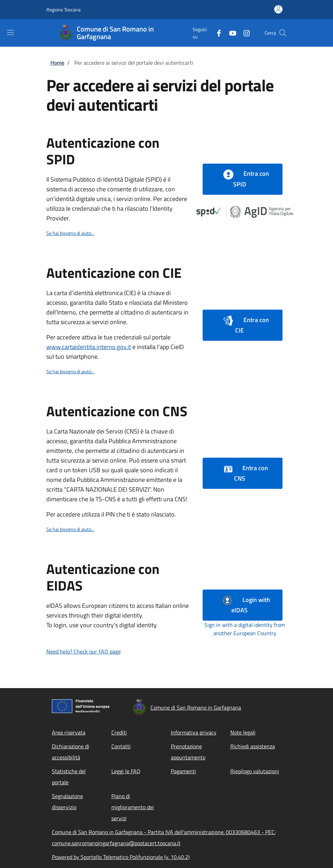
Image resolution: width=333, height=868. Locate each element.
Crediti (119, 732)
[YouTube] (230, 33)
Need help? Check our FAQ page (84, 651)
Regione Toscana (63, 10)
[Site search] (283, 33)
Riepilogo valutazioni (255, 771)
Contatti (121, 746)
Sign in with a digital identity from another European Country (245, 629)
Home (57, 63)
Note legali (243, 732)
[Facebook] (216, 33)
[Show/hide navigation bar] (10, 33)
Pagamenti (183, 771)
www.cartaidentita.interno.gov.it (89, 347)
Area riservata (69, 732)
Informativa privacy (194, 732)
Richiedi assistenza (253, 746)
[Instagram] (244, 33)
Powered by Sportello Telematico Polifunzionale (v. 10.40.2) (121, 857)
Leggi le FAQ (126, 771)
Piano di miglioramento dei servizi (133, 807)
